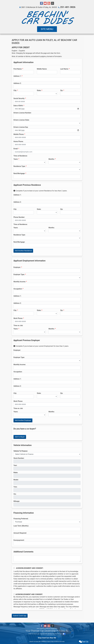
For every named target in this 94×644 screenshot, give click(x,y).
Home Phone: (18, 141)
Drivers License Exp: (21, 127)
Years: (16, 159)
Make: (16, 472)
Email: (16, 149)
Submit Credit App (20, 616)
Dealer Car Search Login (34, 634)
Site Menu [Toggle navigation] (47, 29)
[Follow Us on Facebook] (41, 3)
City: (15, 90)
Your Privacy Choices (59, 634)
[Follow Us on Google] (49, 3)
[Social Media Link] (53, 3)
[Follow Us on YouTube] (45, 3)
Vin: (15, 494)
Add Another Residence (23, 251)
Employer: (17, 267)
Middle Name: (42, 69)
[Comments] (47, 559)
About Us (42, 628)
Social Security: (19, 98)
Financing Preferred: (21, 519)
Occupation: (18, 289)
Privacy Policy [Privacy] (54, 628)
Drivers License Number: (22, 113)
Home (38, 628)
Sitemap (50, 634)
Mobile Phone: (19, 134)
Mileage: (17, 501)
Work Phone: (18, 318)
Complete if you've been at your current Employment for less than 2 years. (41, 346)
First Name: (18, 69)
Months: (52, 159)
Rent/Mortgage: (19, 173)
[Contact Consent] (14, 594)
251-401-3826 (68, 7)
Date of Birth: (18, 105)
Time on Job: (18, 325)
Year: (15, 465)
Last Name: (64, 69)
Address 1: (17, 76)
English (14, 51)
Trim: (15, 487)
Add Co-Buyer (20, 437)
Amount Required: (20, 533)
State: (39, 90)
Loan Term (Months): (21, 526)
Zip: (62, 90)
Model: (16, 480)
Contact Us (48, 628)
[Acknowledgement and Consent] (14, 568)
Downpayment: (19, 540)
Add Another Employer (23, 420)
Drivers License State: (21, 120)
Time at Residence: (20, 156)
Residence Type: (19, 166)
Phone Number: (19, 217)
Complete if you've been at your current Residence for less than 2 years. (40, 191)
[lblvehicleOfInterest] (47, 454)
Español (22, 51)
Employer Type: (19, 274)
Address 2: (17, 83)
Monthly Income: (20, 282)
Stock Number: (19, 458)
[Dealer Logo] (47, 17)
